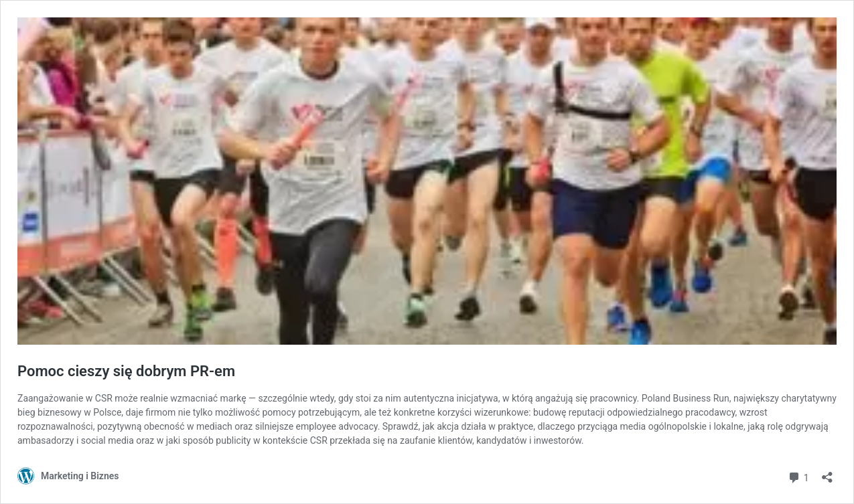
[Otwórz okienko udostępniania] (827, 473)
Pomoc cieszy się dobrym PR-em (126, 371)
